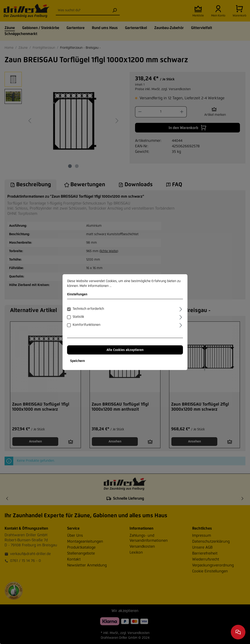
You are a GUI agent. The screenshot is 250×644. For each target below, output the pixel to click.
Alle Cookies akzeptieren (125, 350)
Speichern (77, 361)
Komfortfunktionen (86, 325)
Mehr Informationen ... (96, 286)
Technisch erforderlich (88, 309)
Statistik (78, 317)
